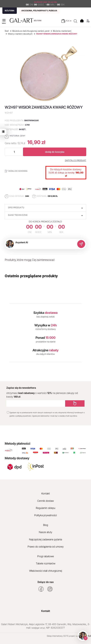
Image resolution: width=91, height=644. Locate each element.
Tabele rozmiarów (46, 563)
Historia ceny (18, 136)
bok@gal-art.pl (38, 628)
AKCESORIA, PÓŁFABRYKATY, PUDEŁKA (39, 11)
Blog (46, 525)
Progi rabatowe (46, 556)
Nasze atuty (45, 532)
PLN (69, 21)
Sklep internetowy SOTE (58, 636)
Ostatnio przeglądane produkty (31, 276)
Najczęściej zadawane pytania (45, 539)
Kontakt (46, 493)
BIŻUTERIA (10, 11)
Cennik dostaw (45, 501)
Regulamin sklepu (46, 508)
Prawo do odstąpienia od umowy (46, 547)
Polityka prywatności (45, 515)
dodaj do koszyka (55, 152)
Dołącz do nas (46, 582)
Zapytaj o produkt (76, 160)
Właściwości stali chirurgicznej (46, 571)
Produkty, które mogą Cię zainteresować (30, 260)
